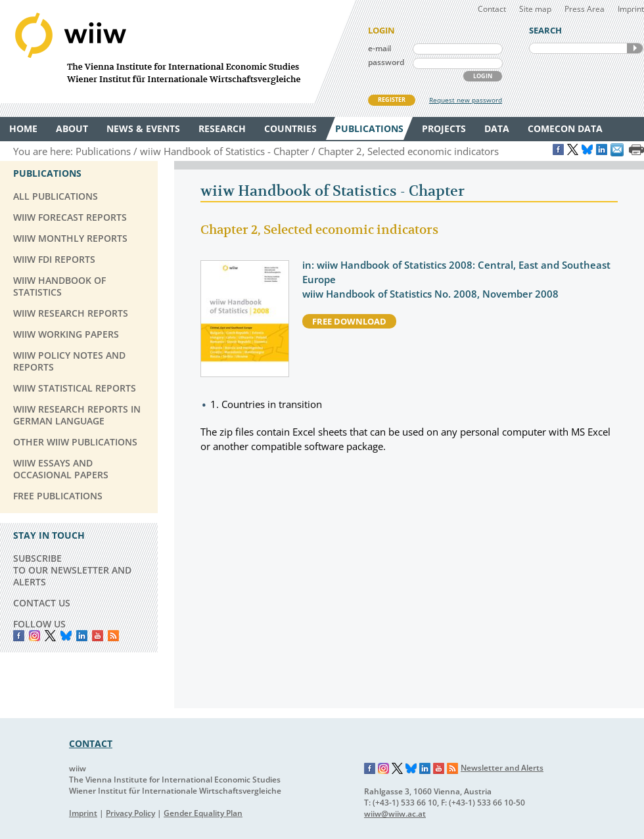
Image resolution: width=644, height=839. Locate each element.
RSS (113, 636)
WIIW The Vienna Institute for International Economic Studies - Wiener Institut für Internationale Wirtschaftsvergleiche (177, 52)
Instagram (384, 769)
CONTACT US (42, 603)
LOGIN (483, 76)
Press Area (585, 9)
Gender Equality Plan (203, 813)
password (386, 62)
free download (349, 321)
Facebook (19, 636)
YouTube (98, 636)
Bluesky (66, 636)
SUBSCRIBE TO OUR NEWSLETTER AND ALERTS (72, 570)
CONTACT (91, 743)
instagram (34, 636)
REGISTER (392, 100)
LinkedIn (82, 636)
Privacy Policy (130, 813)
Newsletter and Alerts (502, 768)
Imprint (631, 9)
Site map (535, 9)
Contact (492, 9)
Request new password (466, 100)
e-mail (379, 48)
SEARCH (635, 48)
